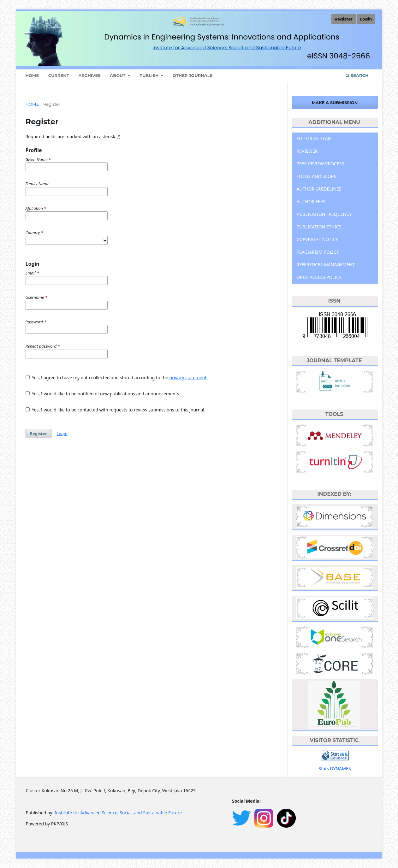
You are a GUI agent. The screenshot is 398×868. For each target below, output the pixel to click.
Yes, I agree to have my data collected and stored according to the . (117, 378)
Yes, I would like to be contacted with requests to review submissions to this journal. (116, 410)
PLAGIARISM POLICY (318, 252)
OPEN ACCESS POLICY (319, 277)
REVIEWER (307, 151)
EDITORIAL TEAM (314, 138)
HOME (32, 75)
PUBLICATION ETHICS (319, 227)
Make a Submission (335, 103)
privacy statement (188, 378)
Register (344, 19)
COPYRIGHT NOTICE (318, 239)
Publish (150, 75)
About (118, 75)
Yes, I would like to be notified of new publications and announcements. (103, 394)
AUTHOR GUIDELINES (319, 189)
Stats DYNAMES (335, 768)
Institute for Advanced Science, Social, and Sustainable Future (118, 813)
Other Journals (193, 75)
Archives (90, 75)
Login (366, 19)
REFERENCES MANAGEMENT (326, 265)
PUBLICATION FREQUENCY (324, 214)
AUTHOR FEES (311, 201)
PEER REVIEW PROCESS (321, 164)
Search (357, 75)
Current (59, 75)
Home (32, 104)
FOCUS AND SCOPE (317, 176)
